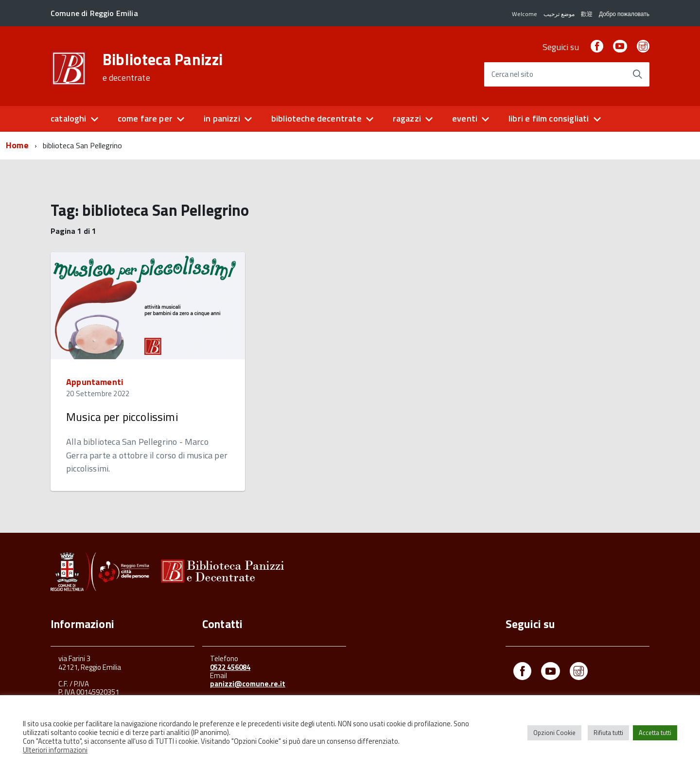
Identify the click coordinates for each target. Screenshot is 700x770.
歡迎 (587, 14)
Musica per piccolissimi (122, 417)
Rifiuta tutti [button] (608, 733)
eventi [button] (465, 118)
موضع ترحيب (559, 14)
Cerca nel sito (512, 75)
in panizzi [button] (222, 118)
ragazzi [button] (407, 118)
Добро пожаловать (624, 14)
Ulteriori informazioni (55, 750)
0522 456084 (230, 667)
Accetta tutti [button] (655, 733)
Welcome (525, 14)
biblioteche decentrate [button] (316, 118)
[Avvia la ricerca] (637, 74)
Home (17, 145)
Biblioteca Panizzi (163, 67)
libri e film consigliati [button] (549, 118)
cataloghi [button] (69, 118)
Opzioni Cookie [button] (554, 733)
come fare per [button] (145, 118)
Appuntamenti (95, 382)
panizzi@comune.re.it (248, 684)
